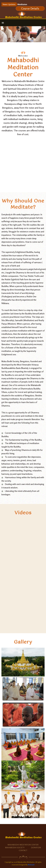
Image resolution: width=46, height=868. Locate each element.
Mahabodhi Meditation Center (23, 845)
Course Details (30, 8)
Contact (23, 850)
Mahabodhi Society (15, 847)
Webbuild (31, 865)
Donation (36, 847)
